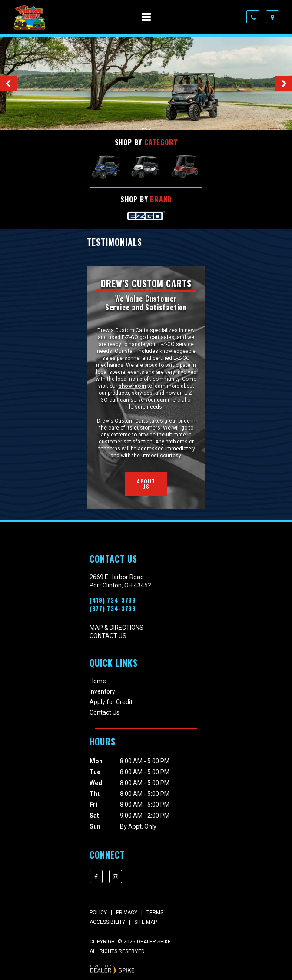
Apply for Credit (111, 702)
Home (98, 681)
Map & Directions (116, 628)
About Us (146, 484)
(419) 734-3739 (113, 600)
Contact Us (108, 636)
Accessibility (107, 922)
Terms (155, 913)
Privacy (127, 913)
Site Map (146, 922)
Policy (98, 913)
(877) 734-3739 (113, 608)
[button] (9, 83)
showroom (132, 386)
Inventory (102, 691)
